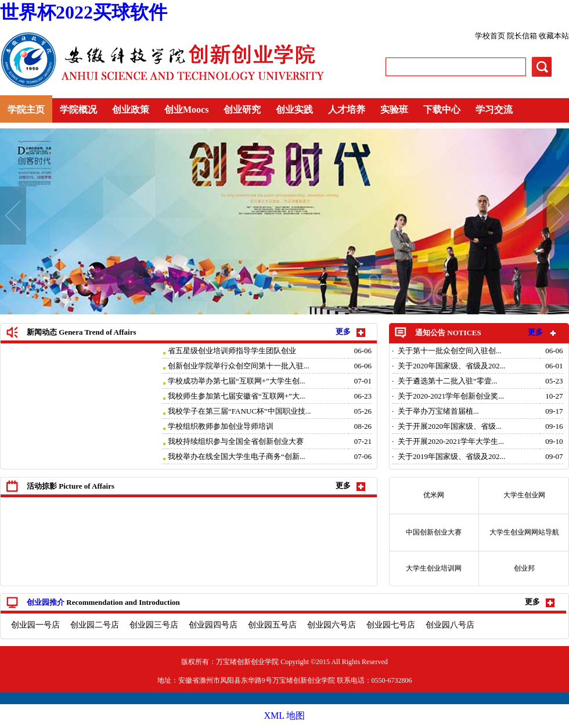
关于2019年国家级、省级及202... (451, 456)
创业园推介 (46, 602)
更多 (535, 332)
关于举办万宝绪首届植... (438, 411)
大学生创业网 (524, 495)
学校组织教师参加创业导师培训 (221, 426)
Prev (13, 216)
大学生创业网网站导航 (524, 532)
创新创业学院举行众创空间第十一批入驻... (239, 366)
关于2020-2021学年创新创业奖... (451, 396)
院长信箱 (523, 36)
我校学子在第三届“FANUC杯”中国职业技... (239, 411)
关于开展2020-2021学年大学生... (451, 441)
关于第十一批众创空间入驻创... (450, 351)
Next (556, 216)
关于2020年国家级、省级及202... (451, 366)
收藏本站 (554, 36)
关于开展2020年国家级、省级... (450, 426)
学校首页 (491, 36)
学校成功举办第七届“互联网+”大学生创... (237, 381)
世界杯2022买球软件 (84, 12)
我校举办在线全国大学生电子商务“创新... (237, 456)
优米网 (434, 495)
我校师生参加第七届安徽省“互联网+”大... (237, 396)
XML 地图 (285, 716)
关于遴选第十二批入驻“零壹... (448, 381)
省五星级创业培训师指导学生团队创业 (232, 351)
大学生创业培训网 (434, 568)
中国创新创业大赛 (434, 532)
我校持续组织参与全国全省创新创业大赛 (236, 441)
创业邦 (524, 568)
